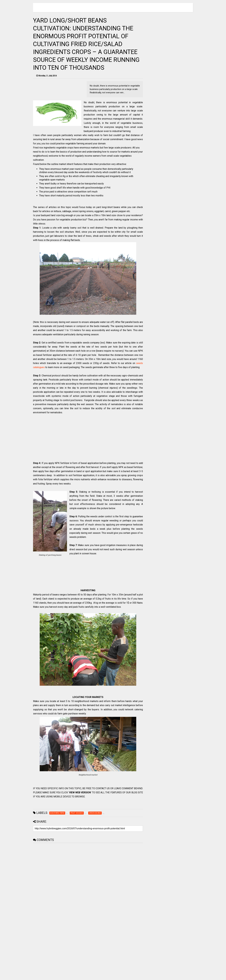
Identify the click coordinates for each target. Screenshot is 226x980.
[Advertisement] (88, 440)
